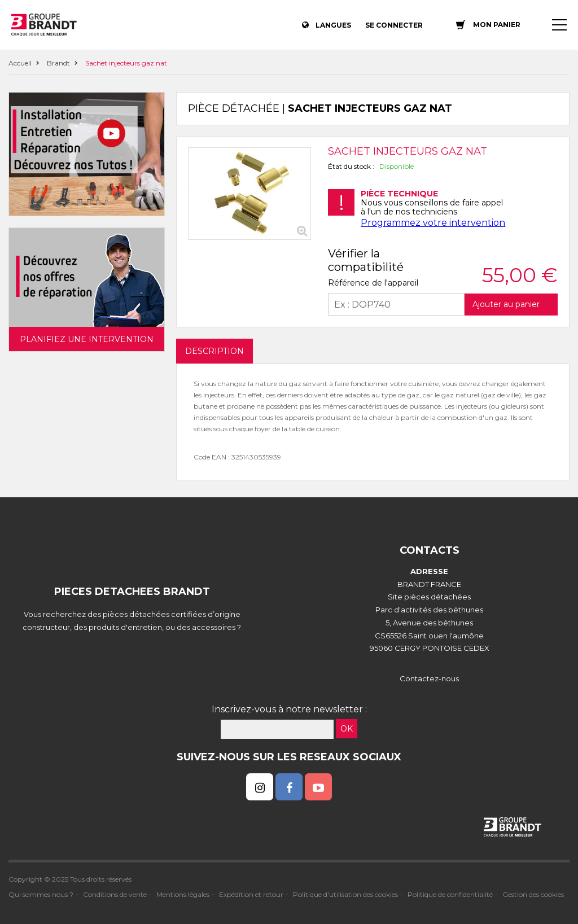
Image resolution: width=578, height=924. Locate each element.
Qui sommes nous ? (41, 894)
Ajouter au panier (506, 304)
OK (347, 729)
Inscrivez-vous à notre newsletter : (289, 709)
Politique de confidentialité (450, 894)
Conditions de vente (115, 894)
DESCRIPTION (214, 351)
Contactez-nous (429, 678)
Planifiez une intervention (87, 339)
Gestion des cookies (533, 894)
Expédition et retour (251, 894)
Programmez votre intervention (433, 223)
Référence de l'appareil (373, 283)
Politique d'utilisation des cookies (345, 894)
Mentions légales (183, 894)
